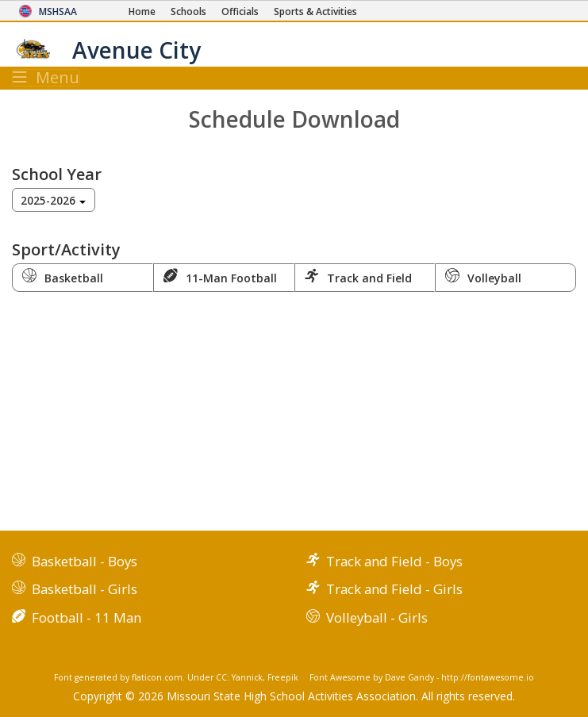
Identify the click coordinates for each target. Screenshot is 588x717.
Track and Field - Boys (394, 561)
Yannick (247, 677)
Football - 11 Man (86, 617)
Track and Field (358, 277)
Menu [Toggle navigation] (46, 78)
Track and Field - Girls (394, 589)
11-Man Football (220, 277)
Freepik (283, 677)
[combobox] (54, 200)
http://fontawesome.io (488, 677)
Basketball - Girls (85, 589)
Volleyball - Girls (377, 617)
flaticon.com (157, 677)
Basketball (63, 277)
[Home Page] (142, 12)
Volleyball (483, 277)
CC (221, 677)
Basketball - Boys (85, 561)
